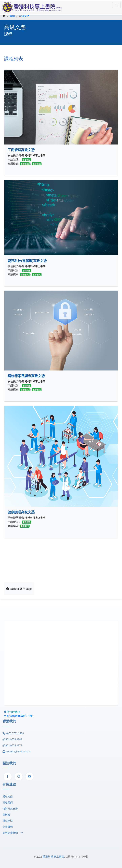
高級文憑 (24, 16)
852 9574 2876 (14, 745)
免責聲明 (8, 827)
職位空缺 (8, 821)
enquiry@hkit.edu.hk (18, 751)
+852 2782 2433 (15, 733)
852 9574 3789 (14, 739)
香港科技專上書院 (53, 856)
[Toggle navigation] (116, 5)
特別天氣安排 (10, 808)
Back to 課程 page (19, 589)
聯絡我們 (8, 802)
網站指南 (8, 796)
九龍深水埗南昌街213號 (18, 716)
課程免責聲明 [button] (13, 833)
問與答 (6, 814)
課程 (12, 16)
